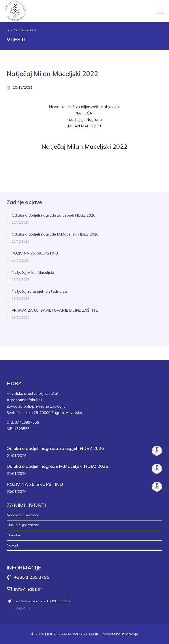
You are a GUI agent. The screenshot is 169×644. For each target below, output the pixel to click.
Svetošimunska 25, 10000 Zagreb (42, 601)
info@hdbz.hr (28, 589)
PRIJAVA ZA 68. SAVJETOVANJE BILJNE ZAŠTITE (55, 310)
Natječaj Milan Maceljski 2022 (84, 146)
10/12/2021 (23, 87)
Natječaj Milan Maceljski (33, 272)
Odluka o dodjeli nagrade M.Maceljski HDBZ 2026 (55, 234)
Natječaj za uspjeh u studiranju (39, 291)
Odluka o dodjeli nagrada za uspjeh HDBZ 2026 (54, 215)
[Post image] (157, 451)
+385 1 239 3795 (32, 577)
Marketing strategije (120, 634)
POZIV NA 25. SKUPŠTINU (35, 253)
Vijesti (16, 39)
